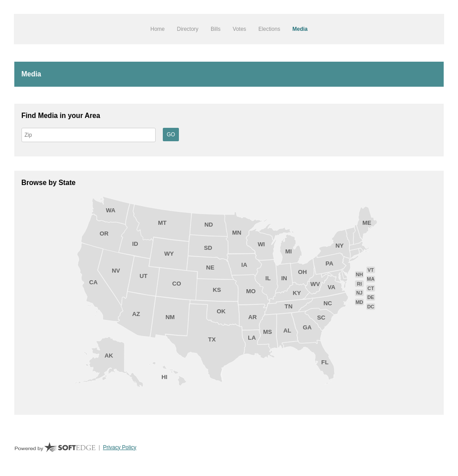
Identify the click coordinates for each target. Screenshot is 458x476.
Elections (269, 29)
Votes (239, 29)
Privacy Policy (120, 447)
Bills (216, 29)
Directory (188, 29)
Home (157, 29)
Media (300, 29)
